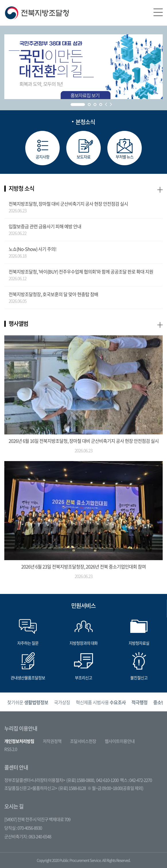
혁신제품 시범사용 (101, 702)
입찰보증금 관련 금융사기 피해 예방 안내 (45, 226)
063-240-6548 (40, 836)
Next (111, 104)
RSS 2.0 (11, 749)
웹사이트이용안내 (120, 741)
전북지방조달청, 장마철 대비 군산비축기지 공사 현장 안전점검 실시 (68, 204)
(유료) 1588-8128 (72, 788)
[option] (28, 702)
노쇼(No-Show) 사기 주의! (32, 249)
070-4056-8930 (30, 828)
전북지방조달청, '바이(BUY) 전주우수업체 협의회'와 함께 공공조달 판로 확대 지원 (81, 271)
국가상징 (62, 702)
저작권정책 (52, 741)
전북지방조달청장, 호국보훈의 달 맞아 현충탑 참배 (53, 294)
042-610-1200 (107, 780)
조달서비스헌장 (83, 741)
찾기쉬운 (28, 702)
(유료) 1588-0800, (80, 780)
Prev (106, 104)
